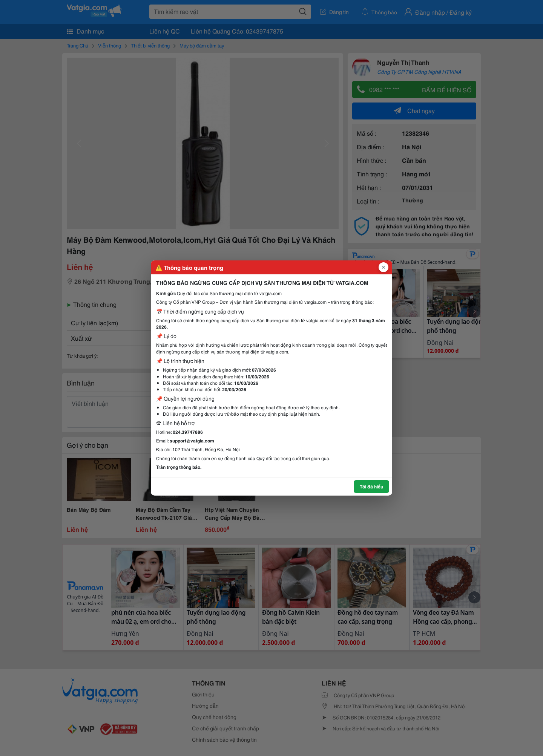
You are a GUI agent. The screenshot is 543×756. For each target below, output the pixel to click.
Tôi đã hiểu (371, 486)
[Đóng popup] (383, 267)
